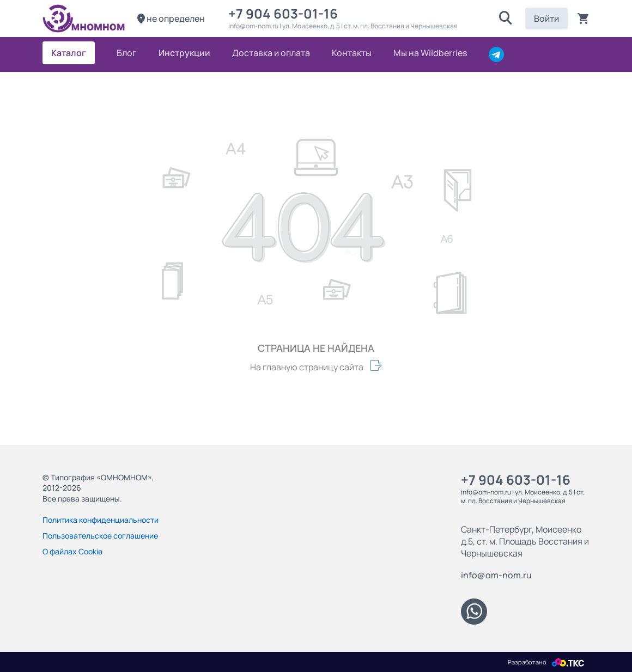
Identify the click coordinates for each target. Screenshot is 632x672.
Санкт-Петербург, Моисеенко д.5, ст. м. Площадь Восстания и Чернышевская (525, 541)
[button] (506, 19)
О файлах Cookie (72, 551)
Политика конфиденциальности (101, 520)
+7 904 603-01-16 (286, 13)
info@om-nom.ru (496, 575)
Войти (546, 19)
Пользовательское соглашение (100, 536)
